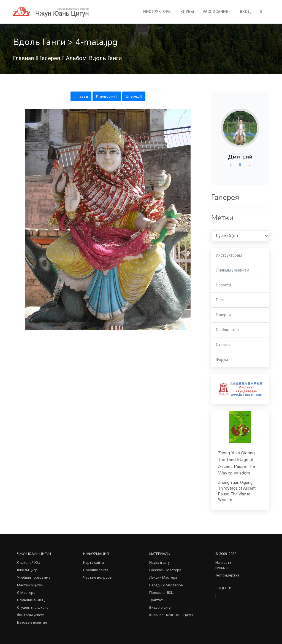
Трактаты (157, 600)
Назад (81, 96)
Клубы (187, 12)
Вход (245, 12)
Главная (23, 58)
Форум (222, 359)
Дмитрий (240, 157)
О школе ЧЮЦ (29, 563)
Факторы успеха (31, 615)
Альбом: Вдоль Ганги (94, 58)
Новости (223, 285)
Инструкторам (229, 255)
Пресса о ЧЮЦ (161, 593)
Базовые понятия (32, 622)
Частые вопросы (98, 577)
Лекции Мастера (163, 577)
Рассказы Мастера (165, 570)
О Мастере (26, 593)
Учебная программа (34, 577)
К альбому (107, 96)
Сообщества (227, 330)
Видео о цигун (161, 607)
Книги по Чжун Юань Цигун (171, 615)
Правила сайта (96, 570)
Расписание (215, 12)
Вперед (134, 96)
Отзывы (223, 345)
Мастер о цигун (30, 585)
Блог (220, 300)
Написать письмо (223, 565)
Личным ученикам (233, 270)
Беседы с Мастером (166, 585)
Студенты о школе (33, 607)
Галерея (50, 58)
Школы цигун (28, 570)
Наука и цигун (160, 563)
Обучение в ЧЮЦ (31, 600)
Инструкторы (157, 12)
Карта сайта (93, 563)
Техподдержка (227, 575)
